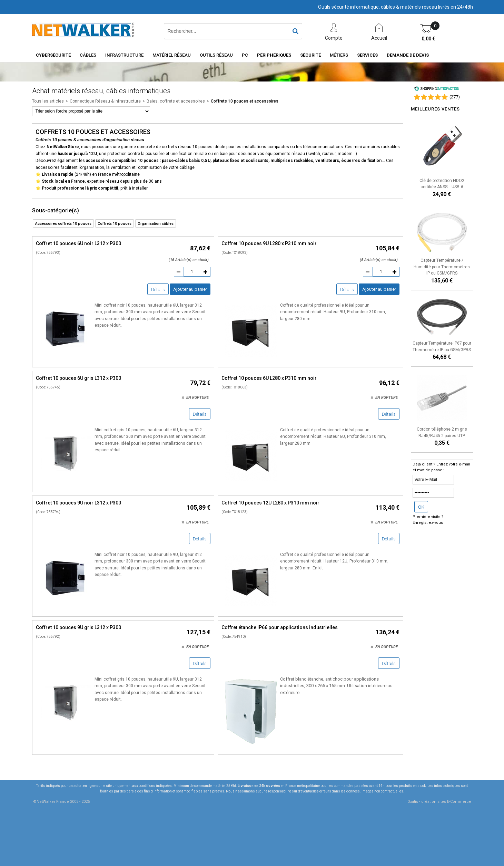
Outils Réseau (216, 55)
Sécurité (310, 55)
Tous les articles (48, 101)
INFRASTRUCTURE (124, 55)
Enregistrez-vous (428, 523)
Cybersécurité (53, 55)
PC (245, 55)
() (455, 97)
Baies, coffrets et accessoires (176, 101)
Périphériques (274, 55)
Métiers (339, 55)
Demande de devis (408, 55)
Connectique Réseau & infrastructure (105, 101)
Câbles (88, 55)
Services (367, 55)
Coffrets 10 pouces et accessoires (245, 101)
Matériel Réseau (172, 55)
